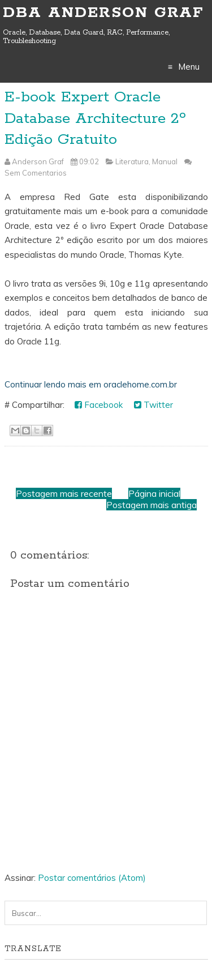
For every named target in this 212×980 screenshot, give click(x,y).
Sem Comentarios (36, 173)
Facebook (99, 405)
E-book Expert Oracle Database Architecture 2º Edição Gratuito (95, 118)
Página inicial (154, 493)
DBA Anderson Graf (103, 13)
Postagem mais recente (64, 493)
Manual (165, 161)
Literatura (132, 161)
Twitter (153, 405)
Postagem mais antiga (152, 505)
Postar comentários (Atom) (92, 878)
